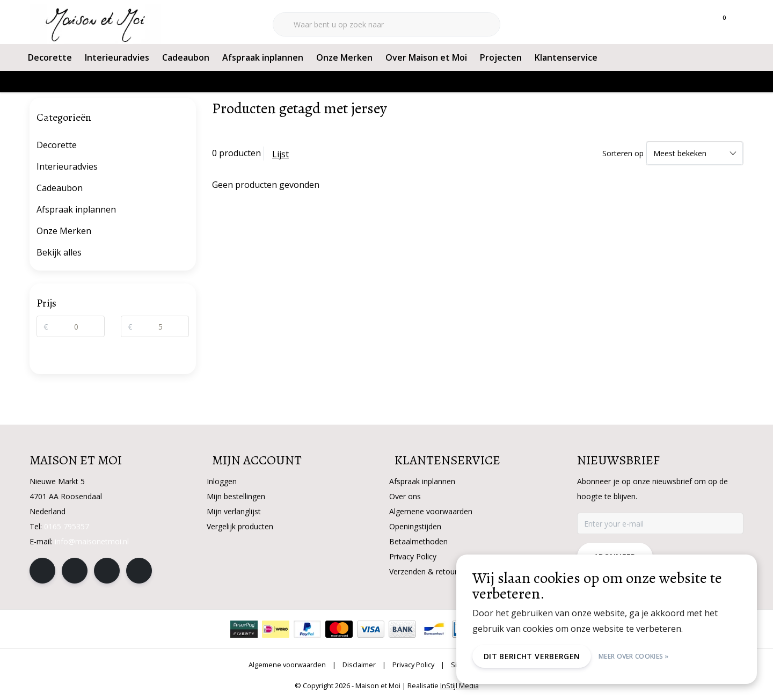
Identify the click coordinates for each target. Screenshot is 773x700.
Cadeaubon (186, 57)
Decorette (50, 57)
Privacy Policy (413, 665)
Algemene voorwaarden (287, 665)
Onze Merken (344, 57)
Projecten (501, 57)
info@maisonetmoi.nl (92, 541)
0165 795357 (67, 526)
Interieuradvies (117, 57)
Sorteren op (623, 153)
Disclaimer (359, 665)
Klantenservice (566, 57)
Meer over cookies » (634, 656)
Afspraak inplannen (263, 57)
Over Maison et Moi (426, 57)
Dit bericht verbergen (532, 656)
